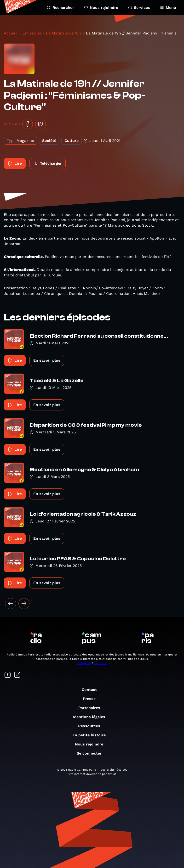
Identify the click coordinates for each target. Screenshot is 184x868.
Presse (92, 699)
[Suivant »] (24, 604)
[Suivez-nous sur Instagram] (17, 675)
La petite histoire (92, 735)
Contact (92, 690)
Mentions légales (92, 717)
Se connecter (92, 753)
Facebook (101, 663)
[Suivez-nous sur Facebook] (8, 675)
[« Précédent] (11, 604)
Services (139, 8)
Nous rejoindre (101, 8)
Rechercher (60, 8)
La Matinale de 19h (63, 33)
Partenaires (92, 708)
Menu (168, 8)
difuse (112, 774)
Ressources (92, 726)
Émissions (32, 33)
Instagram (84, 663)
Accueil (11, 33)
